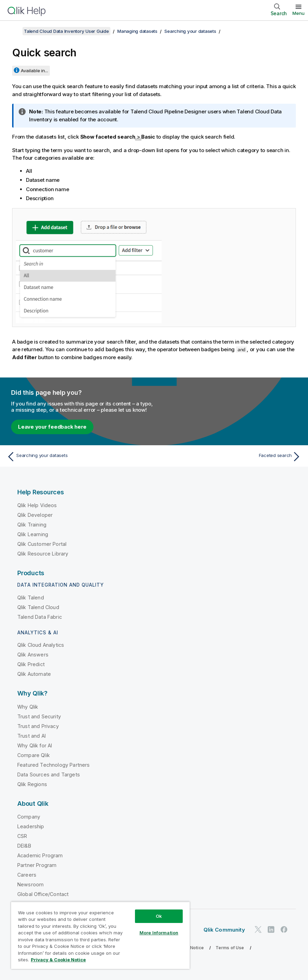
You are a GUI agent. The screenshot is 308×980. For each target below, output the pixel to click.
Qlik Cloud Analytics (41, 645)
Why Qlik (28, 707)
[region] (100, 935)
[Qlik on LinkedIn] (271, 929)
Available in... (34, 71)
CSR (22, 836)
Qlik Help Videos (37, 505)
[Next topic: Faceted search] (230, 457)
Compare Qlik (34, 755)
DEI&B (24, 846)
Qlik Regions (32, 784)
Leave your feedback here (52, 427)
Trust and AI (31, 736)
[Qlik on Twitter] (258, 929)
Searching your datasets (190, 31)
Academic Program (40, 855)
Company (29, 817)
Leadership (31, 826)
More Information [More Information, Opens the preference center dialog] (159, 933)
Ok (159, 916)
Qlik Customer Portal (42, 544)
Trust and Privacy (38, 726)
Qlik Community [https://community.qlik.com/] (224, 930)
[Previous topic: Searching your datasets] (78, 457)
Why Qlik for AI (35, 745)
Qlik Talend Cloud (38, 607)
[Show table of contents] (14, 31)
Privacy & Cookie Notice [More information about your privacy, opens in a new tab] (58, 960)
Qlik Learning (33, 534)
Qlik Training (32, 525)
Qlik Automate (34, 674)
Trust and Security (39, 716)
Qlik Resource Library (43, 554)
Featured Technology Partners (53, 765)
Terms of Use (230, 948)
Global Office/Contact (43, 894)
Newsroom (30, 884)
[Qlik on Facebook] (284, 929)
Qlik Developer (35, 515)
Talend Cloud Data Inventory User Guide (66, 31)
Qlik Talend (31, 598)
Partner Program (37, 865)
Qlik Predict (31, 664)
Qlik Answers (33, 655)
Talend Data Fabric (40, 617)
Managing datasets (137, 31)
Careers (27, 875)
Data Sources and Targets (49, 774)
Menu (298, 13)
